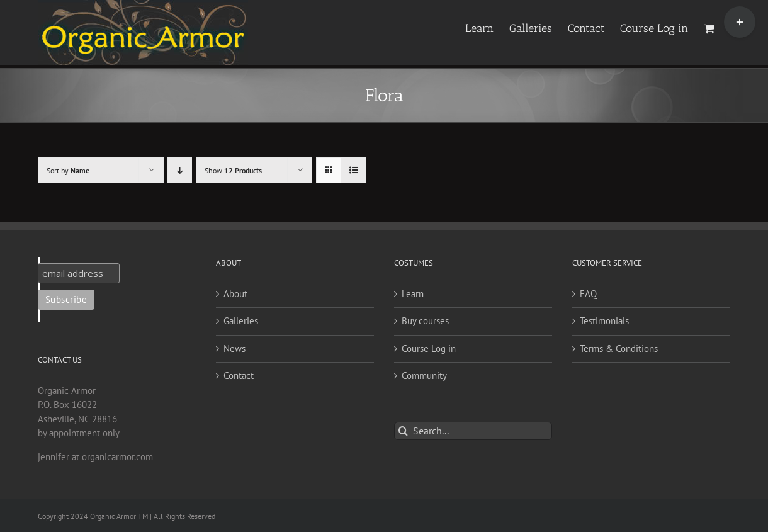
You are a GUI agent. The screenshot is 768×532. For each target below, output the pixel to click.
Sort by (68, 170)
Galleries (241, 321)
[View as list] (353, 170)
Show (233, 170)
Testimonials (604, 321)
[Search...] (473, 431)
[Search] (403, 431)
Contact (239, 376)
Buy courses (425, 321)
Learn (413, 294)
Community (424, 376)
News (234, 348)
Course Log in (429, 348)
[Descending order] (180, 170)
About (235, 294)
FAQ (588, 294)
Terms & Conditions (619, 348)
